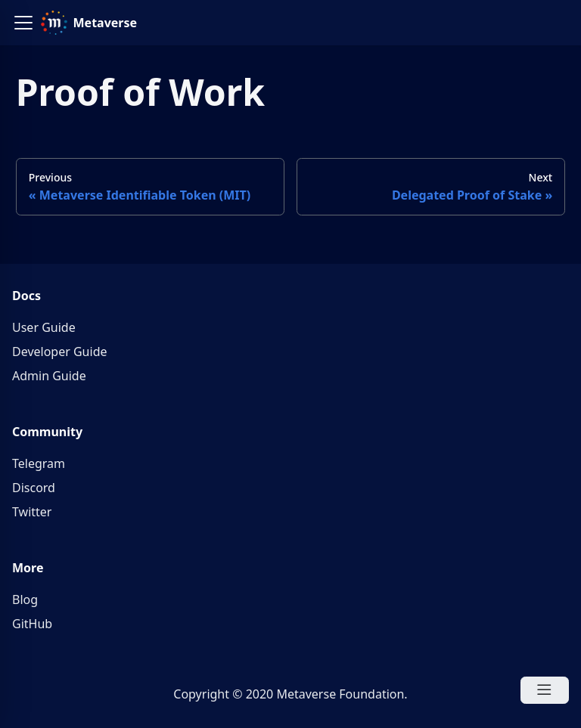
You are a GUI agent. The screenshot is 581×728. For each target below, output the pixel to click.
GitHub (32, 624)
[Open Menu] (545, 690)
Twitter (32, 512)
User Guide (44, 327)
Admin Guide (49, 376)
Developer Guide (60, 352)
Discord (34, 488)
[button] (23, 23)
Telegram (39, 463)
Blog (25, 599)
